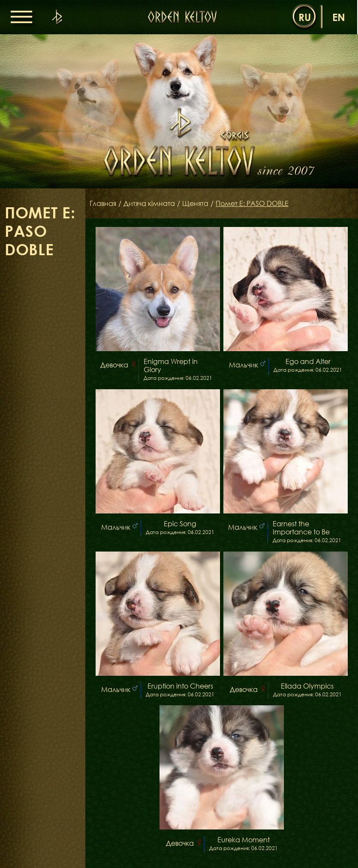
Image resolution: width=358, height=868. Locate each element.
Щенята (195, 203)
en (339, 17)
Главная (103, 203)
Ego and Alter (308, 362)
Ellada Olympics (307, 686)
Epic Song (180, 524)
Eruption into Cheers (180, 686)
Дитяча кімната (149, 203)
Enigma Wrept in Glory (171, 366)
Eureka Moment (244, 840)
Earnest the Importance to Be (301, 528)
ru (305, 17)
